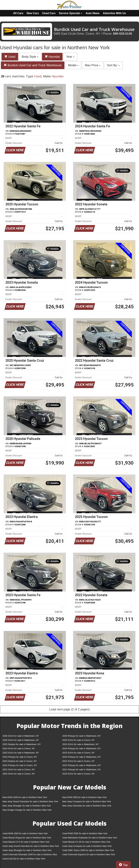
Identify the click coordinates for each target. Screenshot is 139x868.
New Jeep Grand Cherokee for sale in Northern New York (30, 801)
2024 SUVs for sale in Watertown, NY (80, 744)
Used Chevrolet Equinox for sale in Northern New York (89, 854)
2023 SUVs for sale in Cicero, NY (78, 753)
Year (70, 57)
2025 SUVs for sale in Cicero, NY (78, 740)
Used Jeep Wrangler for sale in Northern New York (27, 850)
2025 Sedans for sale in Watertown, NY (22, 744)
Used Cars (49, 13)
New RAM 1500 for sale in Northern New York (25, 797)
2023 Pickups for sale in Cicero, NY (20, 757)
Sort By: (113, 65)
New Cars (33, 13)
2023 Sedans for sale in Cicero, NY (20, 761)
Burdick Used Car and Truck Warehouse (33, 65)
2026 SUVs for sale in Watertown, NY (21, 736)
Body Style (30, 57)
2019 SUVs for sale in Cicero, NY (78, 774)
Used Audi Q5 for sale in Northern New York (24, 859)
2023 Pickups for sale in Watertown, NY (82, 757)
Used (10, 57)
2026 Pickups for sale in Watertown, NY (82, 736)
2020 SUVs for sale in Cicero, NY (19, 774)
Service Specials (71, 13)
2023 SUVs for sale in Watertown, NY (21, 753)
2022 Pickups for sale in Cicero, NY (20, 765)
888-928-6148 (123, 34)
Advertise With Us (114, 13)
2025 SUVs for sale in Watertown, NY (21, 740)
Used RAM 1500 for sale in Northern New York (25, 833)
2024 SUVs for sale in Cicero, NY (19, 748)
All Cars (18, 13)
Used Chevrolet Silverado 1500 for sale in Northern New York (30, 855)
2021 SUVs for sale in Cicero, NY (19, 770)
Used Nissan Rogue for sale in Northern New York (27, 838)
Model (73, 65)
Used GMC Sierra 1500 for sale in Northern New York (88, 850)
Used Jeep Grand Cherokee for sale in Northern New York (31, 846)
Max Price (93, 65)
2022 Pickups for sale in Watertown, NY (82, 765)
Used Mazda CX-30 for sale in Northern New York (86, 842)
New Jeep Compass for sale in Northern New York (87, 801)
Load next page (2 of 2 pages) (69, 709)
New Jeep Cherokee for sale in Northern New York (87, 806)
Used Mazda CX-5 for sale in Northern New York (26, 842)
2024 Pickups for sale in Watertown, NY (82, 748)
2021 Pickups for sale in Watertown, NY (82, 770)
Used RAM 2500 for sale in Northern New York (85, 833)
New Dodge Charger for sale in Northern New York (27, 810)
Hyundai (52, 57)
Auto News (93, 13)
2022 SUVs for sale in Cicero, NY (78, 761)
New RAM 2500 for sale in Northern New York (84, 797)
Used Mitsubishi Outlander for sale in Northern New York (90, 838)
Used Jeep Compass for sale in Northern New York (87, 846)
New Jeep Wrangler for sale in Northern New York (27, 806)
